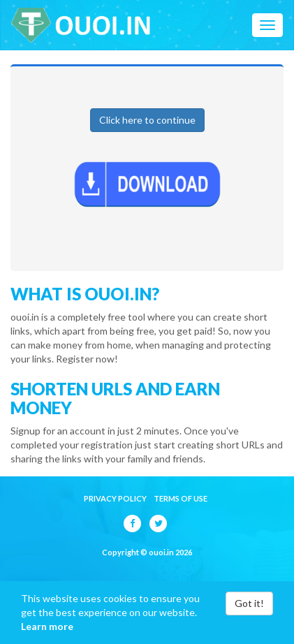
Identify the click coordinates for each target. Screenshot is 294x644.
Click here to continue (147, 120)
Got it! (249, 603)
